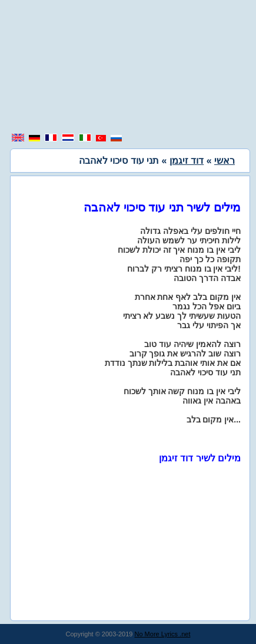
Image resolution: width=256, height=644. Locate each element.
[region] (128, 68)
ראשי (225, 161)
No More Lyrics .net (163, 634)
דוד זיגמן (187, 161)
